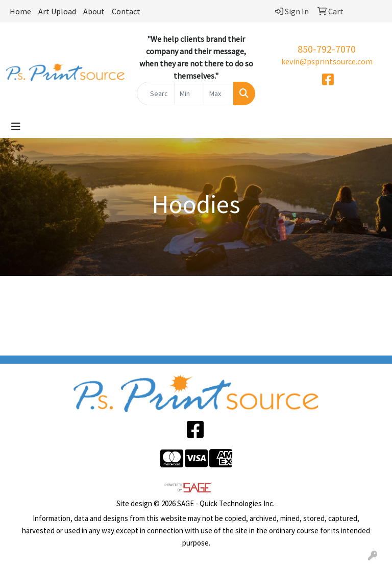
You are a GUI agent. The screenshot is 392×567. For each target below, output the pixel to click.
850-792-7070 (327, 49)
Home (20, 11)
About (94, 11)
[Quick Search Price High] (219, 93)
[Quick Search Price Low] (189, 93)
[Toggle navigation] (16, 127)
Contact (126, 11)
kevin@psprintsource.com (327, 61)
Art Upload (57, 11)
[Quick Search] (156, 93)
